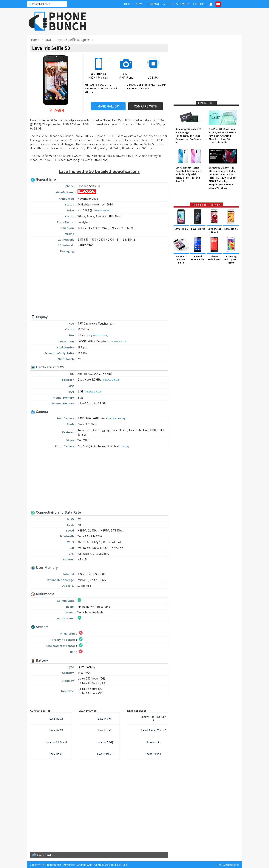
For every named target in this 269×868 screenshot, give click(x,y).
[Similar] (125, 446)
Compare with (40, 710)
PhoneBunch (53, 865)
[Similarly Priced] (102, 211)
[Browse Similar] (100, 335)
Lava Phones (88, 710)
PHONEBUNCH (68, 21)
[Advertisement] (174, 21)
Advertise (69, 865)
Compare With (146, 106)
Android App (85, 865)
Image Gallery (108, 106)
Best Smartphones (228, 865)
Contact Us (101, 865)
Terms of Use (119, 865)
